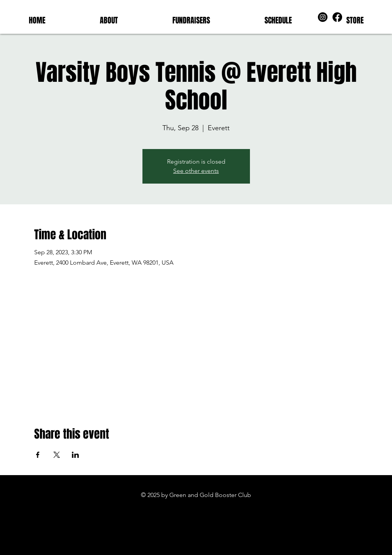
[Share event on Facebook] (38, 455)
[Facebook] (337, 17)
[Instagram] (323, 17)
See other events (196, 171)
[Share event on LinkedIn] (75, 455)
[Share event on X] (57, 455)
